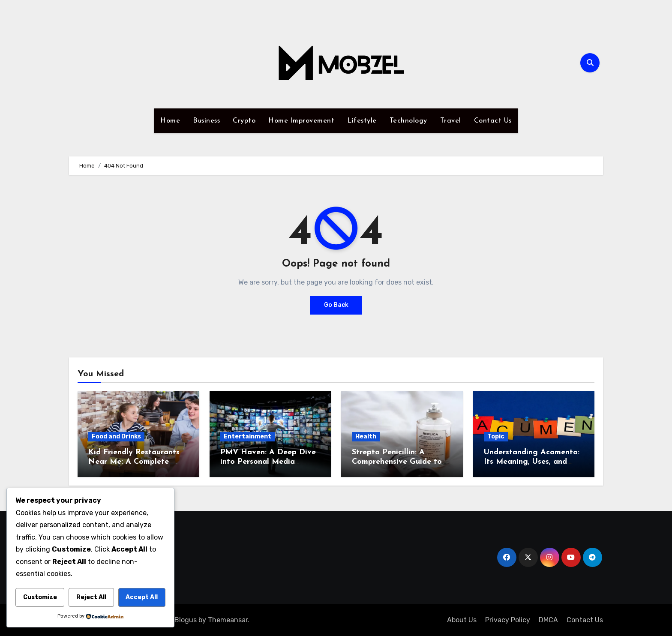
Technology (408, 121)
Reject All (91, 597)
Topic (496, 436)
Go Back (336, 305)
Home (170, 121)
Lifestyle (362, 121)
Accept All (142, 597)
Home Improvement (301, 121)
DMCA (548, 620)
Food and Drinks (116, 436)
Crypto (244, 121)
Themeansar (228, 620)
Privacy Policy (508, 620)
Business (206, 121)
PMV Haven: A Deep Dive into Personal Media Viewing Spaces (268, 462)
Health (366, 436)
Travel (451, 121)
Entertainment (247, 436)
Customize (40, 597)
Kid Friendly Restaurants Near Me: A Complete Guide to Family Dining (134, 462)
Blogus (186, 620)
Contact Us (493, 121)
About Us (462, 620)
